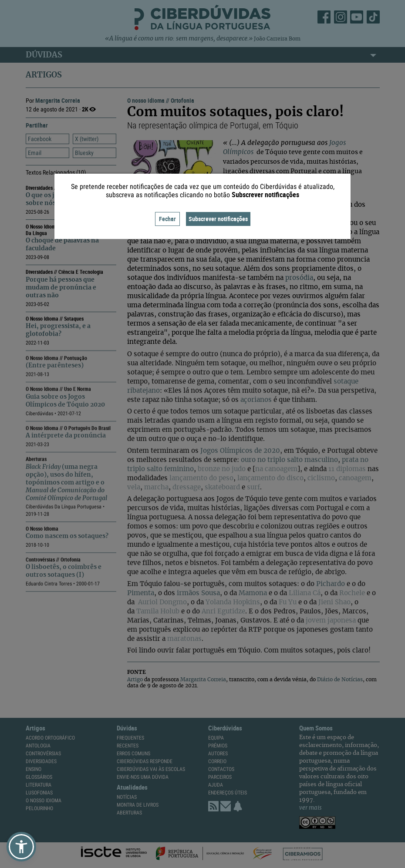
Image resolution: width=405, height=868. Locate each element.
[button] (21, 847)
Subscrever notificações (218, 219)
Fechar (167, 219)
